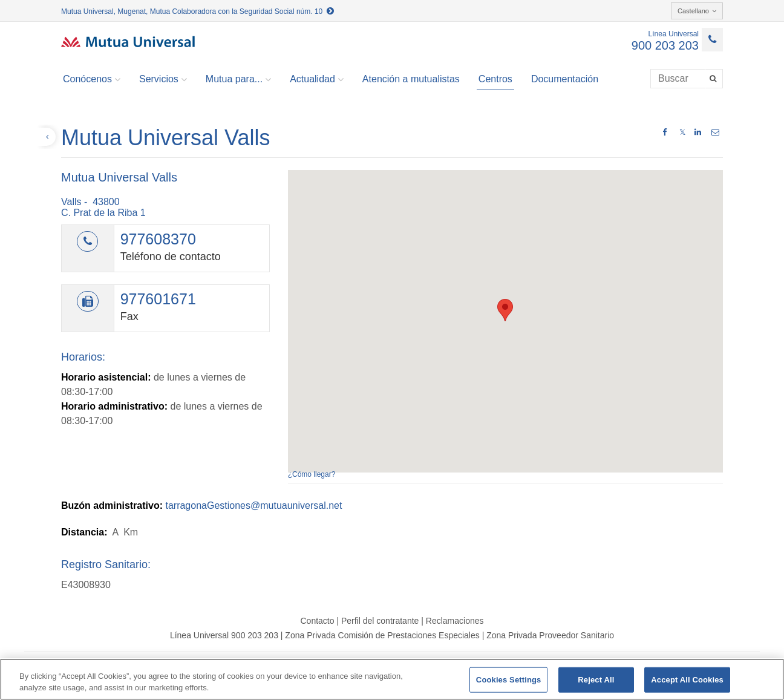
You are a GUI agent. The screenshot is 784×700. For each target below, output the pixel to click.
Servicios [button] (163, 79)
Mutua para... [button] (238, 79)
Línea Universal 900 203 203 (224, 635)
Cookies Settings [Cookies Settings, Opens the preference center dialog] (509, 680)
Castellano (697, 11)
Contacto (317, 621)
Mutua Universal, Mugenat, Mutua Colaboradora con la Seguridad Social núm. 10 (198, 11)
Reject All (596, 680)
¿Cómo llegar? (312, 474)
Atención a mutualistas (411, 79)
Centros (495, 79)
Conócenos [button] (92, 79)
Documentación (565, 79)
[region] (392, 679)
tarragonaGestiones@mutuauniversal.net (253, 505)
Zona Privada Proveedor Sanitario (550, 635)
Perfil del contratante (380, 621)
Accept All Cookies (687, 680)
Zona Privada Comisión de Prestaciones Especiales (382, 635)
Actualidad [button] (317, 79)
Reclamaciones (455, 621)
